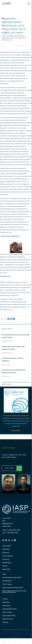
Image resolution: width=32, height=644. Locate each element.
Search (20, 641)
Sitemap (5, 622)
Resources (6, 549)
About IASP (6, 569)
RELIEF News (7, 584)
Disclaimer (6, 602)
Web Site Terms (8, 619)
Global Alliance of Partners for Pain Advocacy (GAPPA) (14, 592)
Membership (7, 563)
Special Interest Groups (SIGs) (13, 588)
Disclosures (6, 606)
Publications (7, 546)
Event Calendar (8, 556)
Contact (5, 599)
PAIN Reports (7, 581)
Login (28, 641)
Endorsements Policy (10, 609)
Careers (5, 566)
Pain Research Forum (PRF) (12, 578)
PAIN (4, 574)
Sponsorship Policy (9, 616)
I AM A (12, 641)
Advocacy (6, 559)
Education (6, 553)
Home (4, 641)
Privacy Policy (7, 612)
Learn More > (16, 431)
